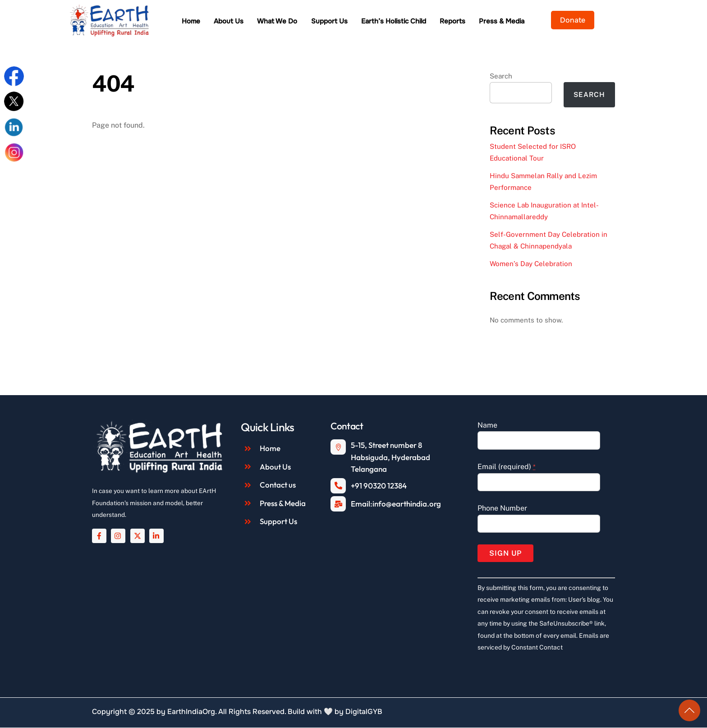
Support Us (354, 22)
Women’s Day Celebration (531, 264)
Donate (597, 20)
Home (216, 22)
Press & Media (527, 22)
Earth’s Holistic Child (418, 22)
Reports (478, 22)
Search (501, 76)
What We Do (302, 22)
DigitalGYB (364, 712)
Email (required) (507, 467)
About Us (254, 22)
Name (487, 426)
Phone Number (502, 509)
